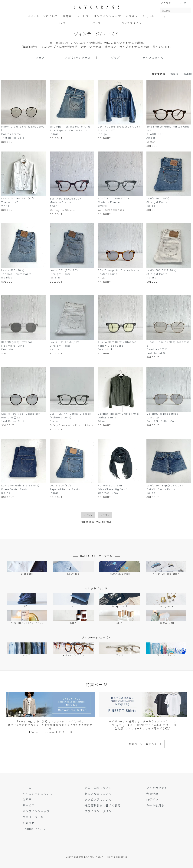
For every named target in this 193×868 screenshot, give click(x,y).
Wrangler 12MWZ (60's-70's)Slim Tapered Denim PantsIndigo (70, 130)
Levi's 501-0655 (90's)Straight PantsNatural (65, 346)
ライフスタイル (131, 23)
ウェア (62, 23)
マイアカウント (157, 788)
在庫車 (67, 16)
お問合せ (132, 16)
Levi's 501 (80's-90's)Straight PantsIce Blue (65, 274)
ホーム (27, 788)
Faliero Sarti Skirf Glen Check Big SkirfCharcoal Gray (112, 489)
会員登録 (152, 794)
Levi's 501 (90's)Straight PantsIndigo (158, 202)
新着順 (188, 74)
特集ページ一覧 (33, 817)
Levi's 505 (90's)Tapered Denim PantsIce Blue (16, 274)
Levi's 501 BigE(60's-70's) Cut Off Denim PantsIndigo (165, 489)
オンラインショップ (107, 16)
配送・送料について (98, 788)
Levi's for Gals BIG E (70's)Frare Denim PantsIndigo (20, 489)
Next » (105, 515)
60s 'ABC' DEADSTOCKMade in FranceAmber (66, 202)
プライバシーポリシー (100, 811)
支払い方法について (98, 794)
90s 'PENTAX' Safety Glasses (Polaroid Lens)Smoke (70, 417)
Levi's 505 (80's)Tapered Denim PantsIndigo (65, 489)
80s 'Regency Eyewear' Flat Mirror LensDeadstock (17, 346)
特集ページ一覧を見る (143, 744)
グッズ (97, 23)
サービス (83, 16)
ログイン (152, 800)
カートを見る (155, 805)
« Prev (88, 515)
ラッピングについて (98, 800)
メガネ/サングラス (78, 58)
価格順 (175, 74)
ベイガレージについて (43, 16)
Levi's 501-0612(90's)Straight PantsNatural (162, 274)
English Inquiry (154, 16)
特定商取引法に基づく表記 (103, 805)
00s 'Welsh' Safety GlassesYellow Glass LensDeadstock (117, 346)
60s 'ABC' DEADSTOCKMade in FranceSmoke (114, 202)
